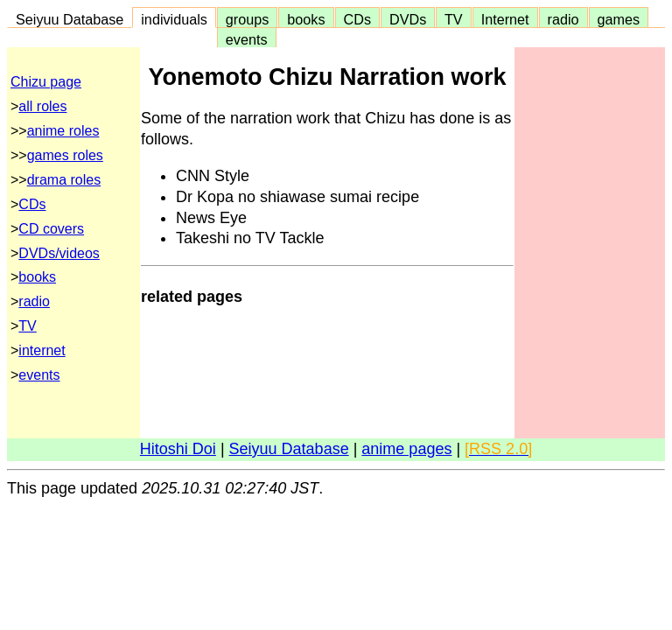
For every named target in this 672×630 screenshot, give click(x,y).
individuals (174, 19)
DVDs (408, 19)
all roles (42, 106)
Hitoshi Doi (178, 449)
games (619, 19)
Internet (505, 19)
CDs (357, 19)
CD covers (51, 229)
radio (563, 19)
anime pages (406, 449)
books (306, 19)
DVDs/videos (59, 253)
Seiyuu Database (70, 19)
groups (248, 19)
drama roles (64, 180)
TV (453, 19)
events (247, 39)
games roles (65, 155)
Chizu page (46, 82)
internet (42, 350)
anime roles (63, 131)
